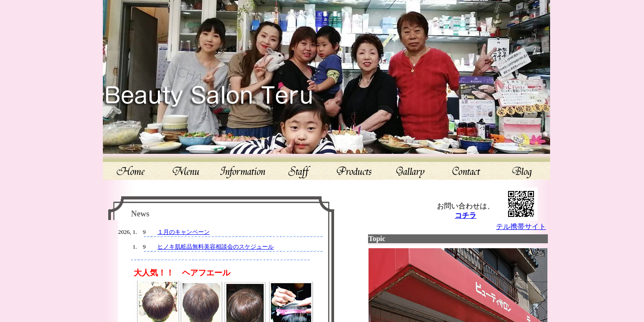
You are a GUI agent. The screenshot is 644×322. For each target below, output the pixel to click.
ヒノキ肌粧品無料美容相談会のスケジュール (216, 247)
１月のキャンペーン (184, 232)
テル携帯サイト (521, 227)
